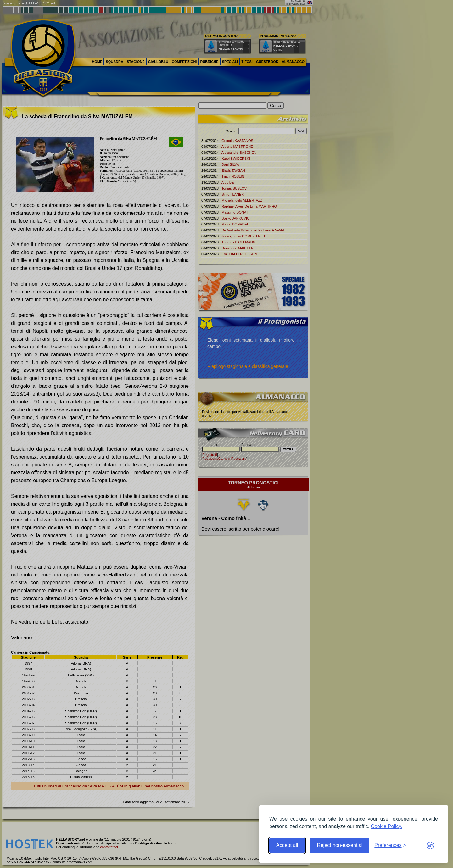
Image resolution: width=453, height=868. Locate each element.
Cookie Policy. (387, 826)
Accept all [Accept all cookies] (287, 845)
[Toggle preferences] (390, 845)
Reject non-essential (340, 845)
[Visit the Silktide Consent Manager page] (430, 845)
